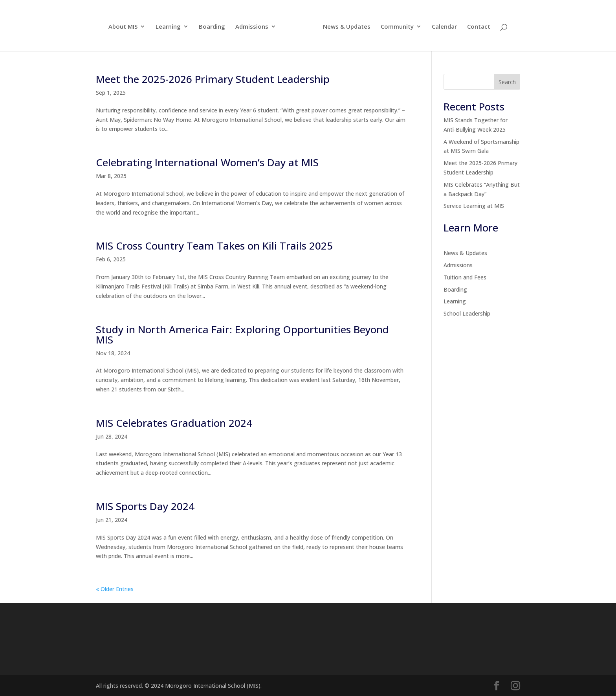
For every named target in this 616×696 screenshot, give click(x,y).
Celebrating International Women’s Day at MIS (207, 162)
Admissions (252, 27)
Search (507, 82)
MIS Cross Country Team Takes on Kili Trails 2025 (214, 246)
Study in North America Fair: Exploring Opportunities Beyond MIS (242, 334)
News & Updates (347, 27)
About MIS (123, 27)
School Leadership (467, 313)
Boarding (212, 27)
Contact (479, 27)
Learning (168, 27)
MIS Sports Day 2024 (145, 506)
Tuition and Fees (465, 277)
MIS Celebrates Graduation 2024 (174, 423)
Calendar (444, 27)
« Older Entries (115, 589)
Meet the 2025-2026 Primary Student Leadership (213, 79)
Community (397, 27)
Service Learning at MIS (474, 206)
